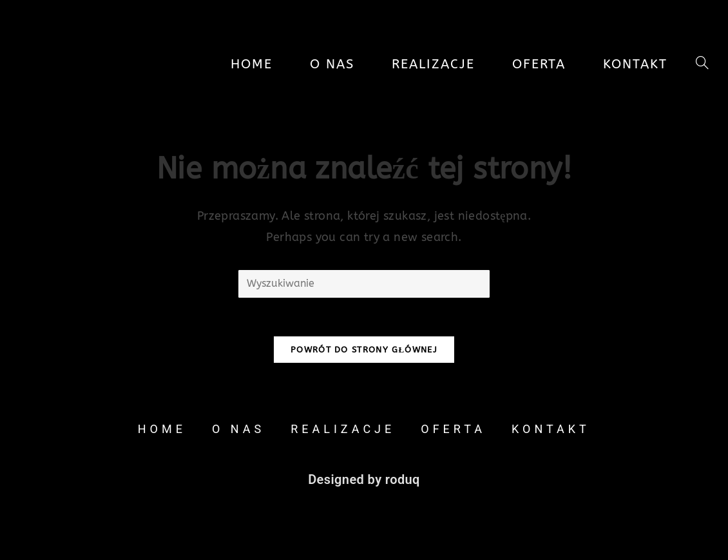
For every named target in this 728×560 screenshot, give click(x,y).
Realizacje (343, 429)
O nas (238, 429)
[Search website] (702, 64)
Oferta (453, 429)
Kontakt (551, 429)
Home (162, 429)
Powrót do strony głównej (364, 350)
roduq (403, 479)
